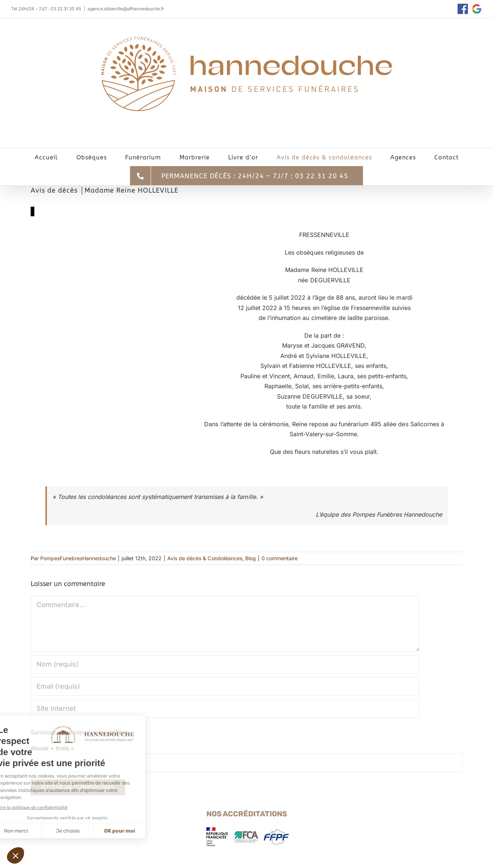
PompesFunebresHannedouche (78, 558)
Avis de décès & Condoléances (205, 558)
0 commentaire (280, 558)
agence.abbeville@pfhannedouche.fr (126, 9)
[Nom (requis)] (225, 664)
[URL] (225, 709)
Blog (251, 558)
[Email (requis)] (225, 686)
